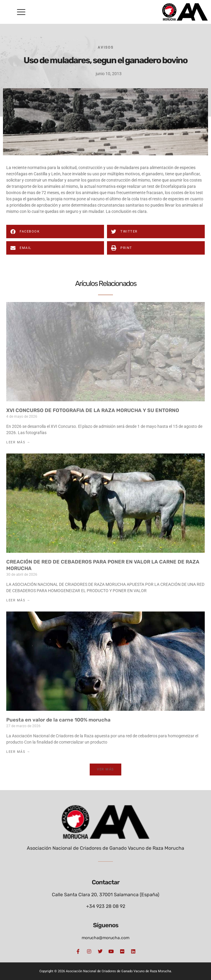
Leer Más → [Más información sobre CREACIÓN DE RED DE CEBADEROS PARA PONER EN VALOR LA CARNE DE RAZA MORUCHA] (18, 600)
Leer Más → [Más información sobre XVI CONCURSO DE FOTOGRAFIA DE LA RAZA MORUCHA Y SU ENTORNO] (18, 442)
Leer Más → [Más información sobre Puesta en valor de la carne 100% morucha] (18, 752)
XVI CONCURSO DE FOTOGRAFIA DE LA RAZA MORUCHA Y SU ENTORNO (93, 410)
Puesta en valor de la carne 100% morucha (58, 720)
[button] (21, 12)
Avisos (106, 47)
